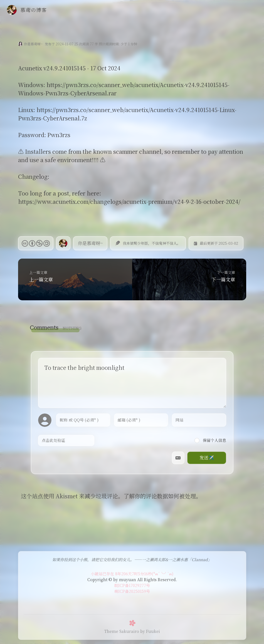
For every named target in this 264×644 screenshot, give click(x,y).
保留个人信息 (210, 440)
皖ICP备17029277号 (132, 585)
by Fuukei (150, 631)
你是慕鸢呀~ (33, 44)
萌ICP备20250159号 (132, 591)
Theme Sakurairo (122, 631)
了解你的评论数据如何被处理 (160, 496)
